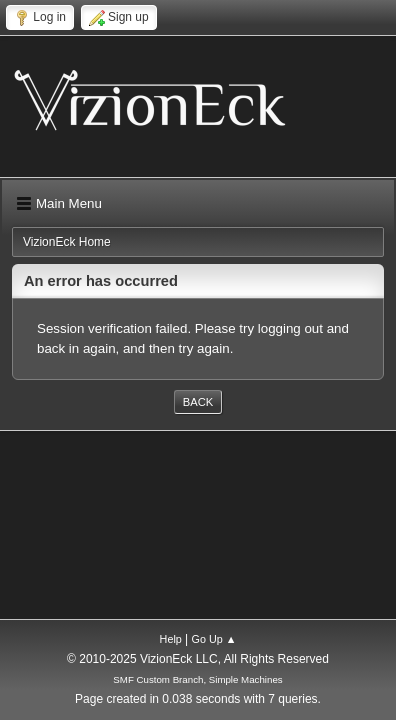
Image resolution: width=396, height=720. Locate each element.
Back (198, 402)
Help (171, 639)
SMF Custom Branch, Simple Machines (197, 679)
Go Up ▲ (214, 639)
